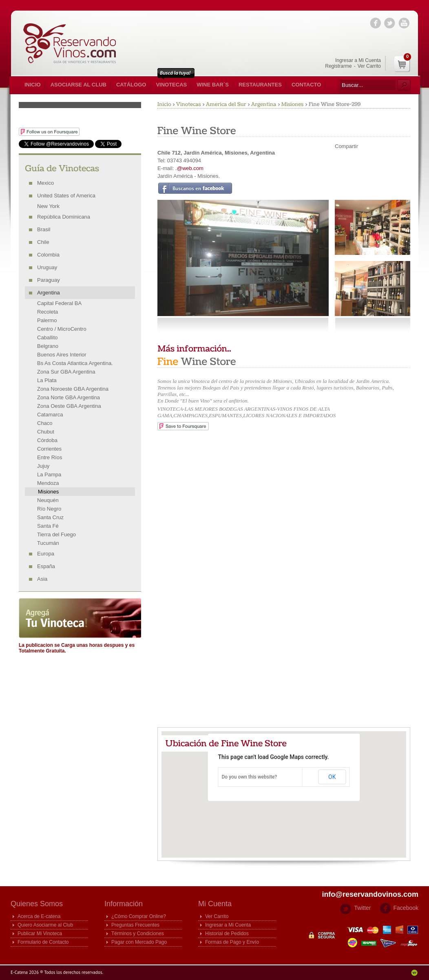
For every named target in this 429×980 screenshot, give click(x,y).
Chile (43, 242)
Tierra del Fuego (56, 534)
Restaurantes (260, 85)
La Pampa (49, 475)
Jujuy (43, 466)
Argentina (49, 293)
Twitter (362, 908)
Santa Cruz (50, 517)
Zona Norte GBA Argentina (69, 397)
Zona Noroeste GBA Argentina (73, 389)
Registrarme (338, 66)
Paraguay (49, 280)
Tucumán (48, 543)
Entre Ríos (50, 457)
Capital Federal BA (59, 303)
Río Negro (49, 509)
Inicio (33, 85)
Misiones (48, 492)
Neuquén (48, 500)
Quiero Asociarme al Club (45, 925)
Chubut (46, 432)
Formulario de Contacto (43, 942)
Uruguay (47, 267)
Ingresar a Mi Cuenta (358, 60)
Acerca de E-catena (39, 916)
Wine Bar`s (213, 85)
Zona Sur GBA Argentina (66, 372)
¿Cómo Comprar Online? (139, 916)
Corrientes (49, 449)
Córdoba (47, 440)
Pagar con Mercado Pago (139, 942)
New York (48, 206)
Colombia (48, 255)
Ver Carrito (369, 66)
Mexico (45, 183)
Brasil (44, 229)
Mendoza (48, 483)
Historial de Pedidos (227, 934)
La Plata (47, 380)
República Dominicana (64, 217)
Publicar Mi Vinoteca (40, 934)
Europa (46, 554)
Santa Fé (48, 526)
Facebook (406, 908)
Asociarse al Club (79, 85)
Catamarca (50, 415)
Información (124, 904)
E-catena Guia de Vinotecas (74, 43)
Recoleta (48, 312)
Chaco (45, 423)
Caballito (48, 337)
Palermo (47, 320)
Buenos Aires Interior (62, 355)
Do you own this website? (250, 777)
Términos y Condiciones (138, 934)
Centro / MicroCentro (62, 329)
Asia (42, 579)
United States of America (66, 196)
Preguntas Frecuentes (135, 925)
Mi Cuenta (215, 904)
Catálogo (131, 85)
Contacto (306, 85)
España (46, 566)
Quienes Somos (37, 904)
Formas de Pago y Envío (232, 942)
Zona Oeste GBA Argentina (69, 406)
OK (332, 777)
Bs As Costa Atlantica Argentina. (75, 363)
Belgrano (48, 346)
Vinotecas (171, 85)
